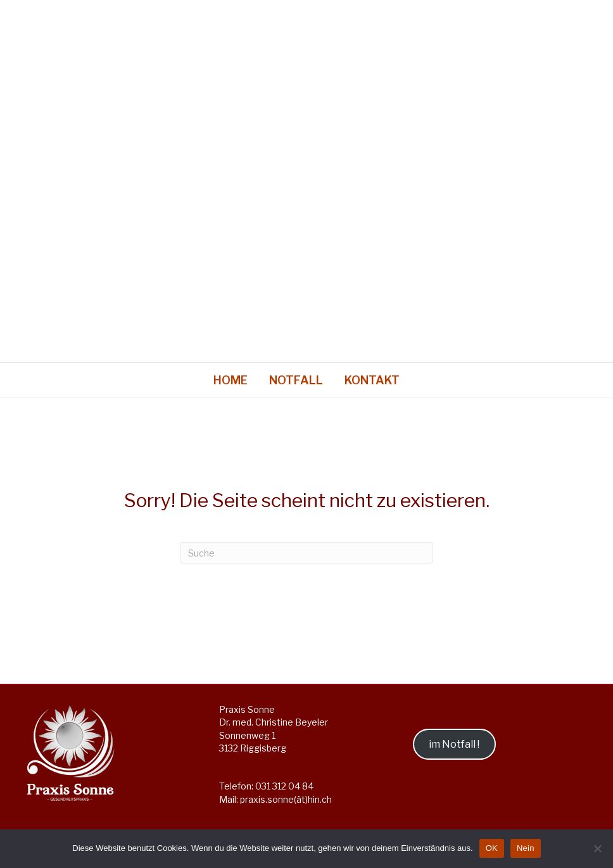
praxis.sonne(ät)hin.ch (286, 799)
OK (492, 848)
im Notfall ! (454, 744)
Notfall (296, 380)
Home (231, 380)
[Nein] (597, 848)
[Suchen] (306, 553)
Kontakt (372, 380)
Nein (526, 848)
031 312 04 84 (284, 786)
